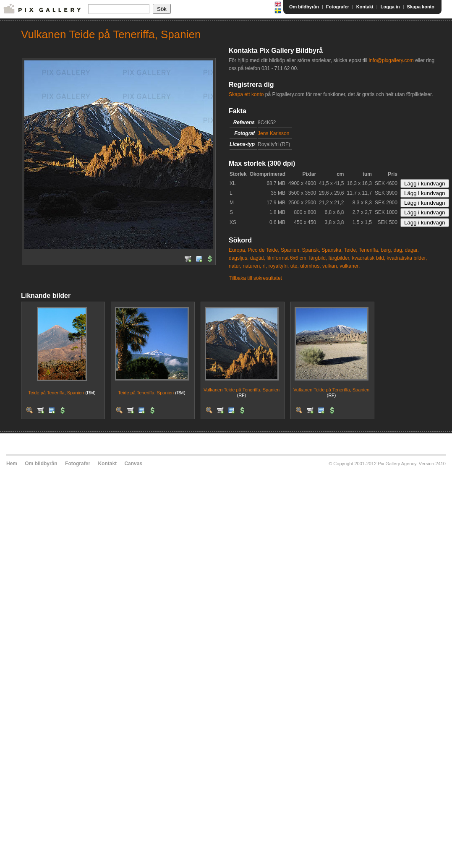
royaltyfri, (279, 266)
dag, (398, 250)
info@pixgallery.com (391, 60)
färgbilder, (340, 258)
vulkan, (330, 266)
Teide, (350, 250)
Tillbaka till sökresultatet (255, 278)
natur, (235, 266)
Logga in (390, 7)
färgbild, (318, 258)
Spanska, (332, 250)
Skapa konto (421, 7)
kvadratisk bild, (369, 258)
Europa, (238, 250)
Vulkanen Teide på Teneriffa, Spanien (242, 390)
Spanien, (291, 250)
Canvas (133, 464)
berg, (386, 250)
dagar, (412, 250)
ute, (295, 266)
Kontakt (365, 7)
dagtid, (258, 258)
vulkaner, (350, 266)
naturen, (252, 266)
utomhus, (310, 266)
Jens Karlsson (273, 133)
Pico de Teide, (263, 250)
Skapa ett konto (246, 94)
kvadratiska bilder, (407, 258)
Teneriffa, (369, 250)
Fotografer (338, 7)
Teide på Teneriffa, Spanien (56, 393)
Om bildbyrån (304, 7)
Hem (12, 464)
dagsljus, (239, 258)
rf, (265, 266)
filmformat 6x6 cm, (287, 258)
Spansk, (311, 250)
